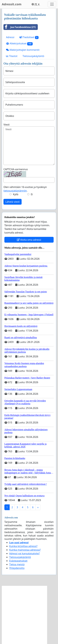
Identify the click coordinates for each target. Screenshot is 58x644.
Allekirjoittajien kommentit (23, 50)
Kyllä (16, 194)
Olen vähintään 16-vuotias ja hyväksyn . (25, 189)
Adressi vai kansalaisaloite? (24, 553)
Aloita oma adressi (29, 240)
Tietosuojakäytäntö (33, 56)
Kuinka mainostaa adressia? (25, 550)
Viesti (6, 125)
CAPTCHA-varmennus (16, 169)
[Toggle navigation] (52, 4)
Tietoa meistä (17, 564)
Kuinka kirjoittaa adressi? (23, 546)
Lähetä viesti (13, 202)
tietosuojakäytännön (15, 191)
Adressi (10, 37)
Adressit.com (12, 4)
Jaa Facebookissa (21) (20, 27)
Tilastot (12, 56)
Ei (32, 194)
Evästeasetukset (18, 561)
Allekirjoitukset (19, 44)
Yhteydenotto (17, 568)
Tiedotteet (29, 37)
